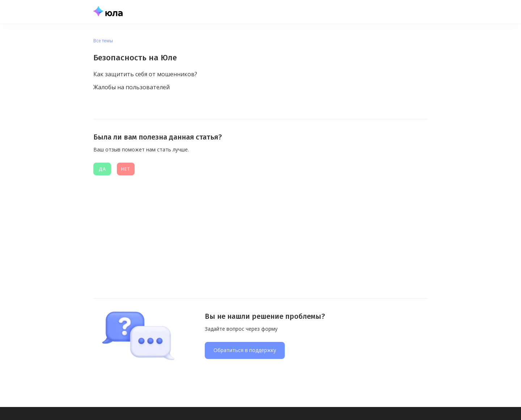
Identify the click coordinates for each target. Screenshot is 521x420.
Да (102, 169)
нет (126, 169)
